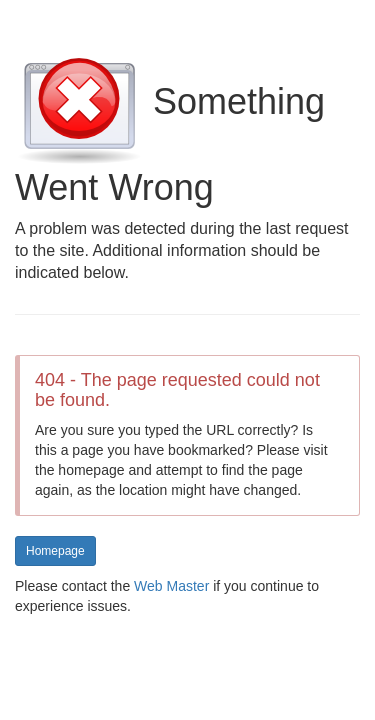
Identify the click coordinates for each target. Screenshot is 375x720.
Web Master (171, 586)
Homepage (55, 551)
